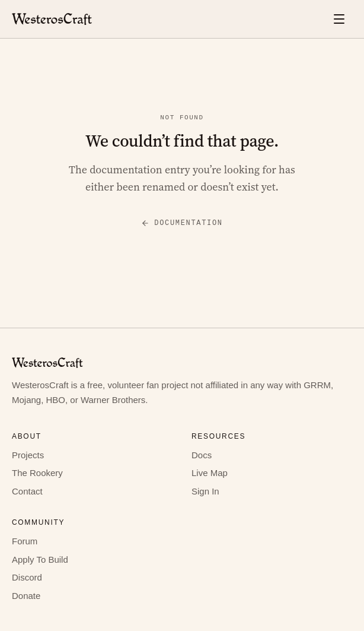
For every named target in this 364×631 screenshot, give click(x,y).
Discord (27, 577)
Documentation (182, 223)
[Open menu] (339, 19)
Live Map (210, 473)
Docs (202, 455)
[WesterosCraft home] (52, 19)
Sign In (205, 491)
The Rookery (37, 473)
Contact (27, 491)
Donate (26, 596)
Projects (28, 455)
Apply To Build (40, 559)
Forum (25, 541)
